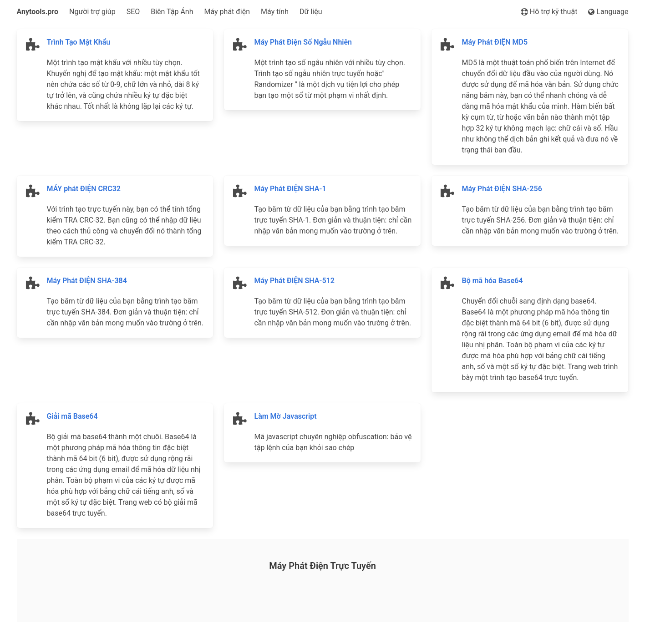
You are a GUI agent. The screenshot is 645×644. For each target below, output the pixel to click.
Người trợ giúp (92, 12)
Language (608, 12)
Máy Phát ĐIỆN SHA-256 (502, 189)
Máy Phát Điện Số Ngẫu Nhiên (303, 42)
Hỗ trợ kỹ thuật (549, 12)
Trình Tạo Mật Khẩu (79, 42)
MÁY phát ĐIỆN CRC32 (84, 189)
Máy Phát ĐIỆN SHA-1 (290, 189)
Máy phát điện (227, 12)
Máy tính (275, 12)
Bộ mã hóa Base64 (492, 281)
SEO (133, 12)
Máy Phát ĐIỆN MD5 (495, 42)
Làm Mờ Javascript (285, 416)
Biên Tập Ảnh (172, 12)
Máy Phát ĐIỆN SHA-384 (87, 281)
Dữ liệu (311, 12)
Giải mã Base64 (72, 416)
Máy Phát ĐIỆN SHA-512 (294, 281)
